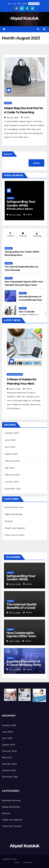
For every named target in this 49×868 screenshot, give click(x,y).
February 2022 (12, 475)
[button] (38, 29)
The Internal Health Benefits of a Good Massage (22, 608)
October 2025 (12, 433)
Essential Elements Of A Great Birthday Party (24, 663)
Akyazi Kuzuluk (24, 18)
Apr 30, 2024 (15, 669)
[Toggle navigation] (44, 29)
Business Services (14, 507)
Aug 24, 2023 (13, 117)
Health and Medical (15, 528)
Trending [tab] (37, 235)
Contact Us (28, 862)
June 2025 (10, 440)
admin (25, 117)
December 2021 (13, 489)
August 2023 (11, 454)
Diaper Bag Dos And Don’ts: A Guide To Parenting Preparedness (24, 112)
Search (8, 154)
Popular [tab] (23, 235)
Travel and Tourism (15, 374)
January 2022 (12, 482)
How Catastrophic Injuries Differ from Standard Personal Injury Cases (21, 638)
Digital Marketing (13, 514)
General (8, 103)
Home (17, 862)
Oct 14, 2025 (15, 215)
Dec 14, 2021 (15, 389)
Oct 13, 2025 (15, 613)
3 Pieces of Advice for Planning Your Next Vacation (22, 384)
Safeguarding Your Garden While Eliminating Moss (21, 205)
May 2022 (10, 468)
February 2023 (12, 461)
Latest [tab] (10, 235)
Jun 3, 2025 (15, 641)
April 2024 (10, 447)
